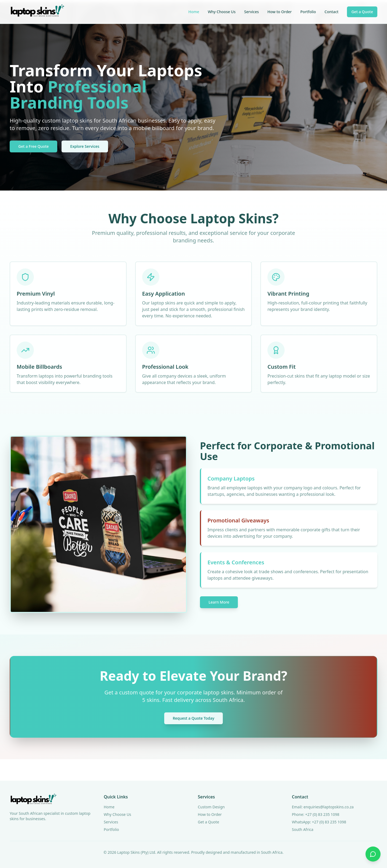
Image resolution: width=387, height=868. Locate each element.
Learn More (219, 602)
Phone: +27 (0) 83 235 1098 (316, 814)
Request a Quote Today (194, 718)
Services (252, 12)
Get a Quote (362, 12)
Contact (332, 12)
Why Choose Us (222, 12)
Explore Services (85, 146)
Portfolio (308, 12)
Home (194, 12)
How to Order (280, 12)
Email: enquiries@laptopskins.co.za (323, 807)
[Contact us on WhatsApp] (373, 854)
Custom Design (211, 807)
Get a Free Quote (33, 146)
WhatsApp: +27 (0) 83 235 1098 (319, 822)
